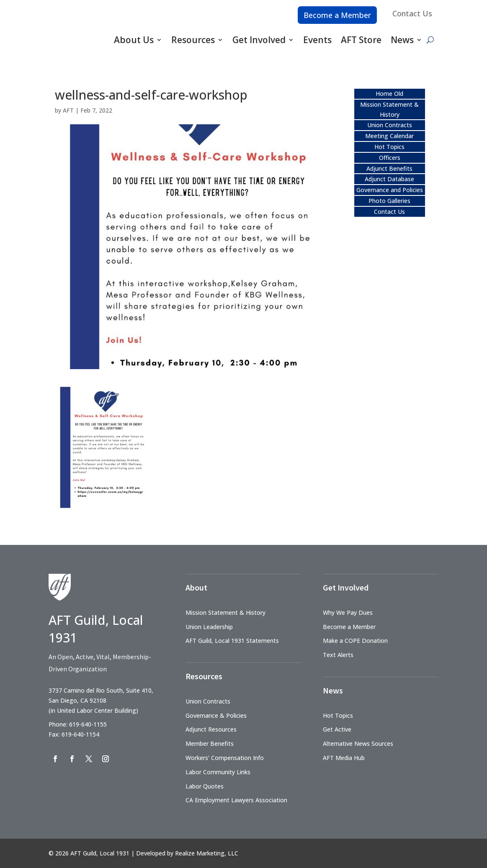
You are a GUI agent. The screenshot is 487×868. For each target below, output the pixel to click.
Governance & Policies (216, 715)
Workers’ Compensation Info (225, 758)
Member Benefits (210, 743)
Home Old (389, 94)
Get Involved (259, 40)
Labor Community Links (218, 772)
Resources (193, 40)
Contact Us (412, 13)
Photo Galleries (389, 201)
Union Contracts (390, 125)
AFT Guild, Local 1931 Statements (232, 641)
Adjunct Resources (211, 729)
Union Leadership (209, 627)
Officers (390, 158)
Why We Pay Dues (348, 612)
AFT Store (361, 40)
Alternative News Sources (358, 743)
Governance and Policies (390, 190)
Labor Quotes (205, 786)
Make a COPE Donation (355, 641)
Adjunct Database (389, 179)
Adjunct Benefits (389, 168)
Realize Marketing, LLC (207, 853)
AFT (68, 110)
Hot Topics (389, 147)
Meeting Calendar (389, 136)
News (402, 40)
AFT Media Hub (344, 758)
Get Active (337, 729)
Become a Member (337, 15)
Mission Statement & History (225, 612)
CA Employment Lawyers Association (236, 800)
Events (317, 40)
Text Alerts (338, 655)
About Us (134, 40)
